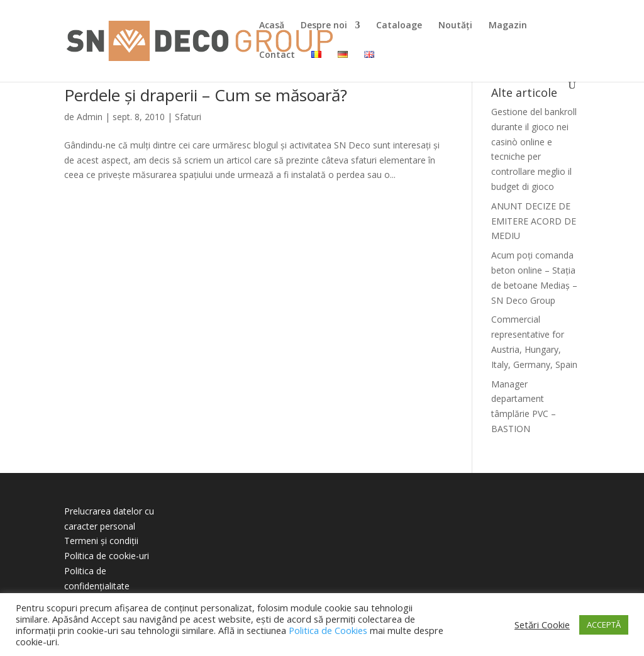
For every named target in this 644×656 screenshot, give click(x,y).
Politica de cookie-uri (107, 556)
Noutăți (455, 26)
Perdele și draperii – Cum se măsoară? (206, 95)
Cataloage (399, 26)
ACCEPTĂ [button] (604, 625)
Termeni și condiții (101, 541)
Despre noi (324, 26)
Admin (90, 117)
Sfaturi (188, 117)
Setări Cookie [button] (542, 625)
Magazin (508, 26)
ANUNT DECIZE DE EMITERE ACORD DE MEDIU (534, 221)
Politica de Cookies (328, 630)
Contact (277, 55)
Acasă (272, 26)
